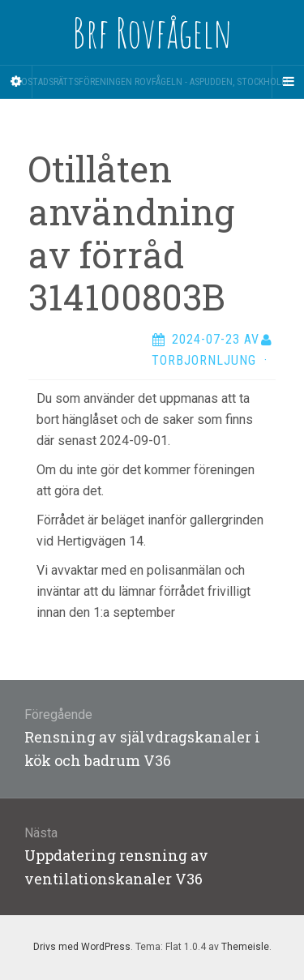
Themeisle (245, 947)
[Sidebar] (16, 82)
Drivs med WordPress (82, 947)
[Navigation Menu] (288, 82)
